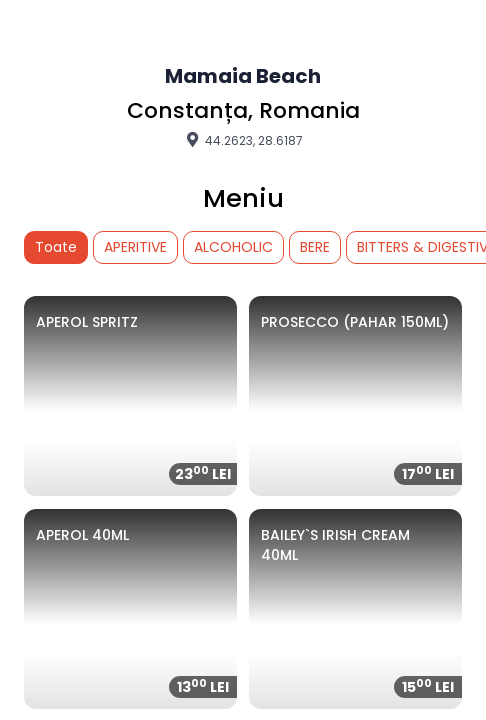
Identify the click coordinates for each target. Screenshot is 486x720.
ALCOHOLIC (233, 247)
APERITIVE (135, 247)
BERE (315, 247)
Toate (56, 247)
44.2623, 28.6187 (243, 140)
